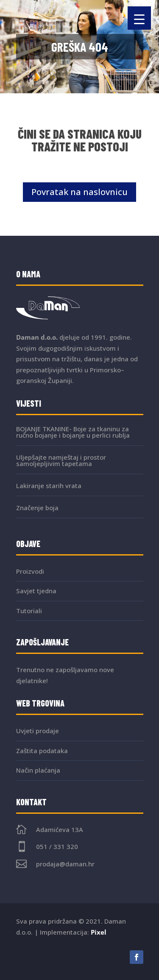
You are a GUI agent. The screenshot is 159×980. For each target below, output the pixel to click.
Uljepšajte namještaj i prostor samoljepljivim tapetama (61, 460)
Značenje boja (37, 508)
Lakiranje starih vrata (49, 486)
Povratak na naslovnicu (79, 192)
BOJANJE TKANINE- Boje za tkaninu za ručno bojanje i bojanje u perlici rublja (73, 432)
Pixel (99, 932)
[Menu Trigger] (139, 18)
